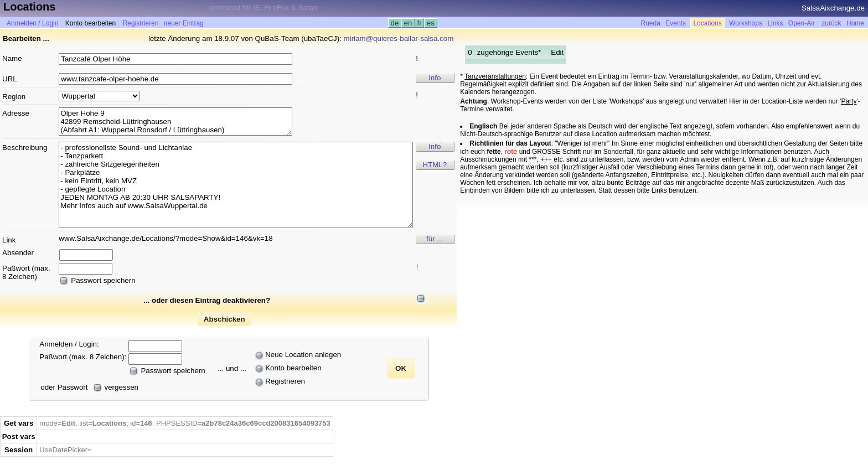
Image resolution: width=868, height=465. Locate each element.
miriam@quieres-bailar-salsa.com (399, 38)
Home (855, 23)
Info (435, 78)
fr (420, 23)
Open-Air (802, 23)
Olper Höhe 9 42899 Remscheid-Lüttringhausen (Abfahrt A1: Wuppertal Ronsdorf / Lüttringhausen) (175, 122)
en (408, 23)
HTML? (435, 165)
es (430, 23)
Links (775, 23)
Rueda (651, 23)
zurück (831, 23)
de (395, 23)
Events (676, 23)
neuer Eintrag (184, 23)
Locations (707, 23)
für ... (435, 239)
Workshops (746, 23)
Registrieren (141, 23)
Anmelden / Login (32, 23)
